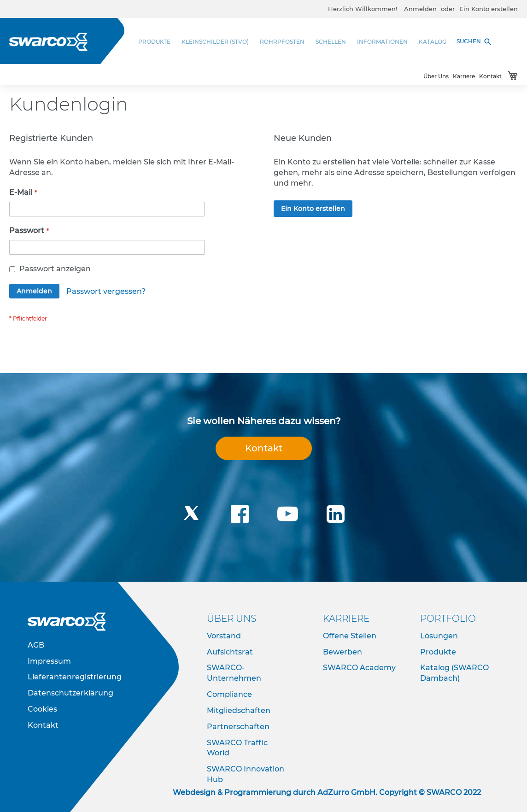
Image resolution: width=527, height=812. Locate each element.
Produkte (438, 652)
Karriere (464, 76)
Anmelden (420, 9)
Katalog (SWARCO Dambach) (454, 673)
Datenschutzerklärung (70, 693)
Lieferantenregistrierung (75, 677)
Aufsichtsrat (230, 652)
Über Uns (436, 76)
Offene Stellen (350, 636)
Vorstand (224, 636)
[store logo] (48, 42)
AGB (36, 645)
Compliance (229, 694)
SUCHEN (474, 42)
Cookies (42, 709)
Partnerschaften (238, 727)
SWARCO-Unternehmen (234, 673)
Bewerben (343, 652)
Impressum (49, 661)
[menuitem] (157, 42)
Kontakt (490, 76)
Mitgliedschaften (239, 710)
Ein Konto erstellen (489, 9)
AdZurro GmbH (346, 792)
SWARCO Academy (359, 668)
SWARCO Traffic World (237, 748)
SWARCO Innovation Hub (246, 774)
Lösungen (439, 636)
